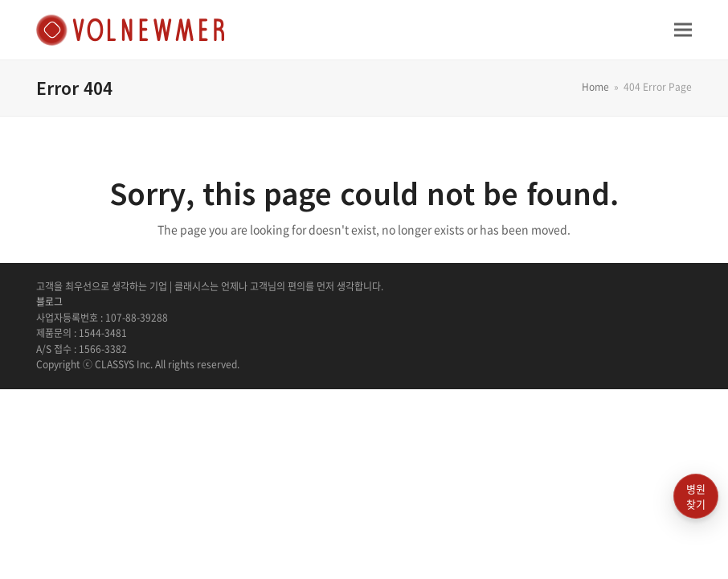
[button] (683, 29)
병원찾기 (696, 497)
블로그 (49, 302)
